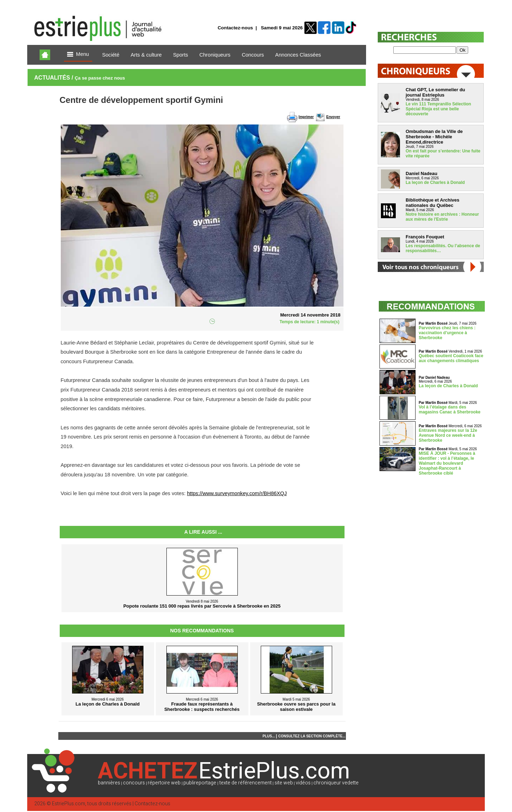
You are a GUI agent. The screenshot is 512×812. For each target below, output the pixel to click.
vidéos (303, 783)
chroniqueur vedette (336, 783)
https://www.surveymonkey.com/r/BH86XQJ (237, 493)
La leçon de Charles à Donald (435, 182)
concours (134, 783)
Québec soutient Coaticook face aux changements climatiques (451, 358)
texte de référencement (246, 783)
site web (284, 783)
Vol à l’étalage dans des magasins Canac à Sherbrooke (450, 410)
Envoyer (333, 117)
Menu (78, 55)
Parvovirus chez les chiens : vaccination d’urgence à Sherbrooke (447, 333)
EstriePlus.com (69, 804)
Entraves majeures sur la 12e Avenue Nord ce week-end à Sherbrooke (448, 435)
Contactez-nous (235, 28)
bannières (109, 783)
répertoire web (164, 783)
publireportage (200, 783)
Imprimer (306, 117)
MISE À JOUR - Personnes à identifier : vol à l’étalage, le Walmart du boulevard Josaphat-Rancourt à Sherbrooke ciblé (447, 463)
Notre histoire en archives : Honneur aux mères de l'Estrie (442, 217)
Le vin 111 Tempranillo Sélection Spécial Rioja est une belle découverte (438, 109)
